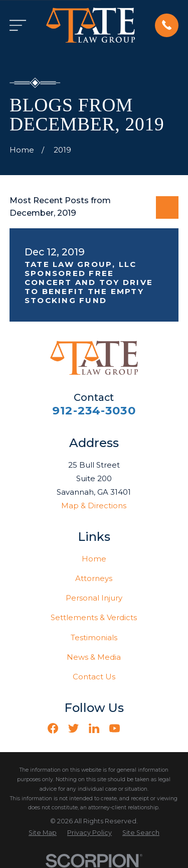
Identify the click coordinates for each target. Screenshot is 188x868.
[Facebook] (53, 728)
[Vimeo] (135, 728)
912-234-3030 (94, 410)
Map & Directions (94, 505)
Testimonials (94, 637)
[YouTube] (115, 728)
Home (94, 559)
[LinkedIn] (94, 728)
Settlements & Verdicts (94, 617)
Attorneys (94, 578)
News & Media (94, 657)
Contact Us (94, 677)
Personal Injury (94, 598)
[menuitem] (43, 833)
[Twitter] (73, 728)
